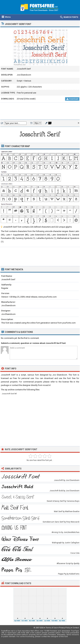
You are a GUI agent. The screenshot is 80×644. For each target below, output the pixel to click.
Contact (76, 628)
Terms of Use (51, 628)
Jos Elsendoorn (24, 75)
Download (72, 99)
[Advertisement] (40, 111)
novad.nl (47, 385)
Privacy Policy (65, 628)
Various (28, 81)
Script (19, 81)
